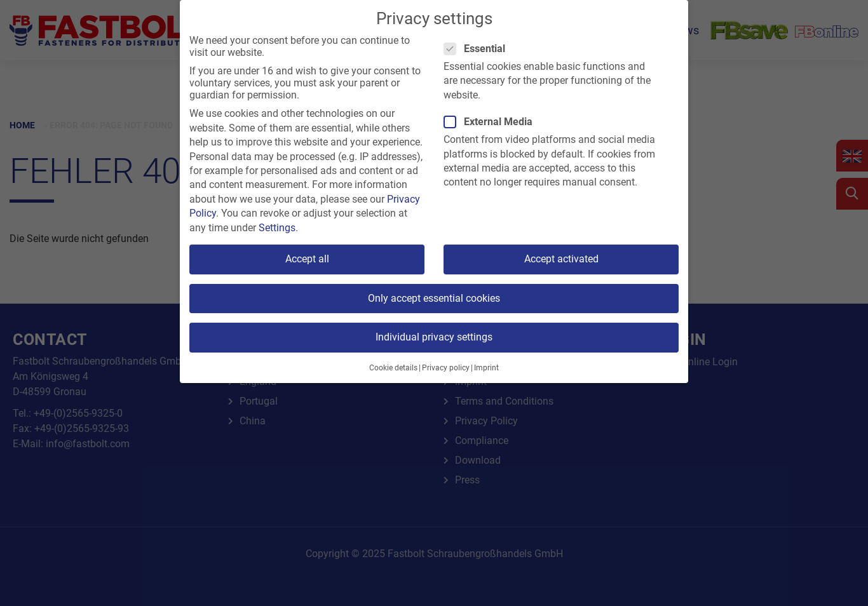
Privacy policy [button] (446, 368)
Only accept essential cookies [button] (434, 298)
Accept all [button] (307, 259)
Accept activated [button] (561, 259)
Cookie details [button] (393, 368)
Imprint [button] (486, 368)
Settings (277, 228)
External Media (492, 122)
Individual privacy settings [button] (434, 337)
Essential (478, 49)
